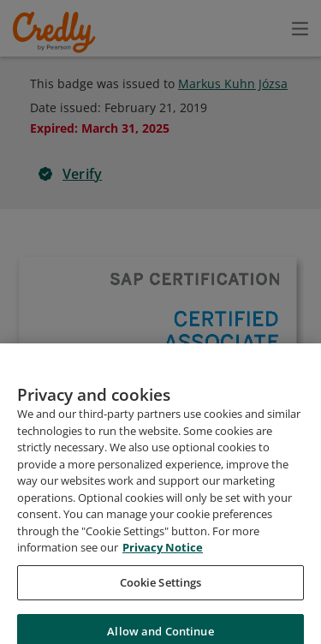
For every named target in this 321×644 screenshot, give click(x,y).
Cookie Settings (161, 604)
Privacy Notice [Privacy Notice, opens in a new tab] (163, 569)
